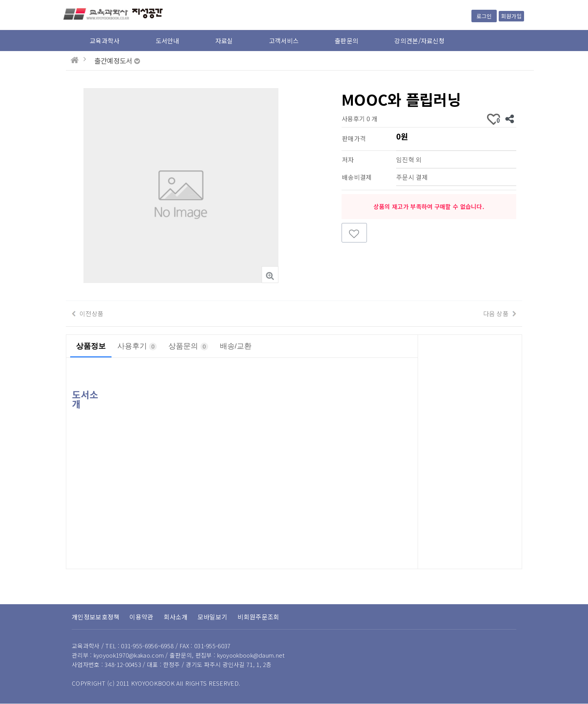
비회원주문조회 (258, 617)
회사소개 (176, 617)
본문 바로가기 (0, 0)
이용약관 (141, 617)
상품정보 (91, 346)
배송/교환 (236, 346)
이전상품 (91, 313)
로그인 (484, 16)
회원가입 (511, 16)
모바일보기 (213, 617)
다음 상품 (496, 313)
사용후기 (137, 346)
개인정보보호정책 (96, 617)
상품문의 (188, 346)
